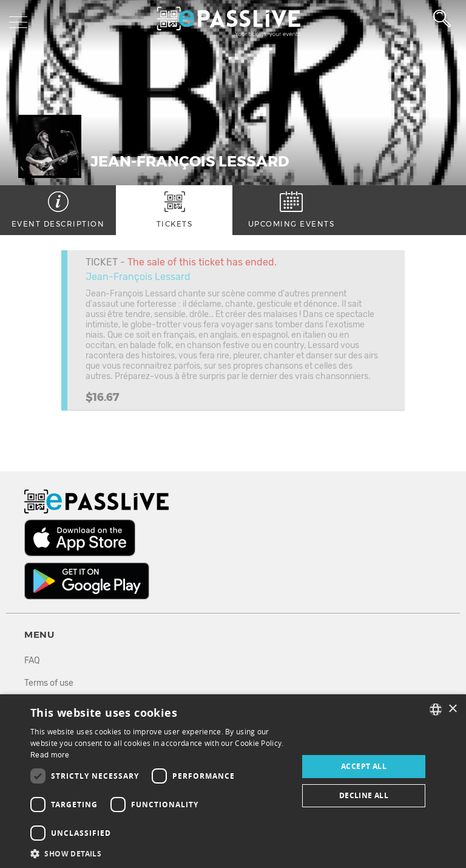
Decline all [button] (364, 795)
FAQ (32, 661)
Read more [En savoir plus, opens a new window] (50, 755)
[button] (160, 853)
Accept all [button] (364, 766)
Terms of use (49, 683)
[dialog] (233, 781)
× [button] (452, 709)
